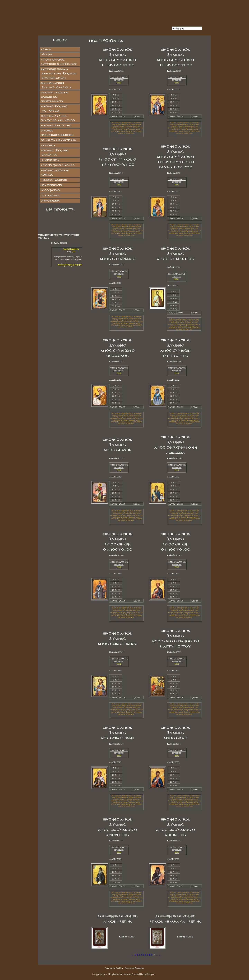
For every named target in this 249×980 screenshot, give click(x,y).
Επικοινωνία (50, 201)
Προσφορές (50, 190)
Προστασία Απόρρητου (135, 968)
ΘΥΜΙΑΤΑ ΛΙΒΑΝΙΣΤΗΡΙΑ (58, 140)
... (157, 955)
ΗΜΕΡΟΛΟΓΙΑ (50, 160)
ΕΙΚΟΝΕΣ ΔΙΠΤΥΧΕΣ (56, 126)
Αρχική (46, 49)
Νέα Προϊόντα (52, 185)
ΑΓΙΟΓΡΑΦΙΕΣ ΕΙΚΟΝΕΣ (57, 165)
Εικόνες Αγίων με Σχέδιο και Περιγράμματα (55, 97)
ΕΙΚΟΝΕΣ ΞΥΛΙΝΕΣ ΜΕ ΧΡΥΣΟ (57, 109)
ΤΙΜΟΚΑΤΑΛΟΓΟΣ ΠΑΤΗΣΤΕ (119, 79)
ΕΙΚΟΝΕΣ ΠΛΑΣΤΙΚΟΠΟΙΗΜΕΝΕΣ (57, 133)
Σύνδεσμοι (50, 196)
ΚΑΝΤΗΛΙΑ (48, 145)
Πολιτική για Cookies (114, 968)
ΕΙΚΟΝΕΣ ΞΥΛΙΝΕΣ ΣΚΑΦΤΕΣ (54, 153)
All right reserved (115, 974)
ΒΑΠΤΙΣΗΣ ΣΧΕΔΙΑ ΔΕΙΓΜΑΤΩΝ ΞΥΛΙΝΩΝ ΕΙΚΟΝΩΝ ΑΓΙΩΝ (58, 74)
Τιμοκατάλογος (54, 180)
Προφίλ (46, 55)
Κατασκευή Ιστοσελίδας (134, 974)
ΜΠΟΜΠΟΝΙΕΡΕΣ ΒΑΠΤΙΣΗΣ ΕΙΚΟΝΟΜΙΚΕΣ (59, 62)
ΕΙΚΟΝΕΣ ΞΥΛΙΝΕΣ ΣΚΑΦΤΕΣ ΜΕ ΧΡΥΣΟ (58, 118)
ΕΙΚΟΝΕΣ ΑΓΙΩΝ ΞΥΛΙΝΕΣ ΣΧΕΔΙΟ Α (56, 85)
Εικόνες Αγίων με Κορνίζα (55, 173)
